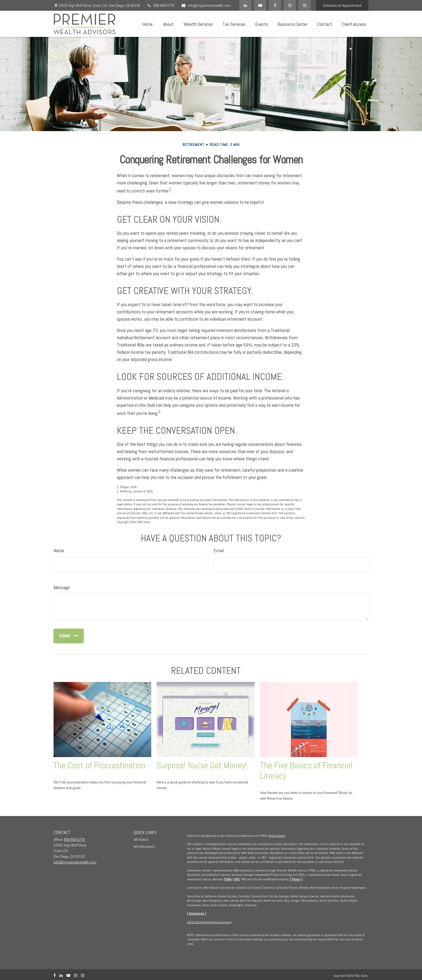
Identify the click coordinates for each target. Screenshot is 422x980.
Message (62, 587)
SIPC (237, 879)
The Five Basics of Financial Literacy (306, 771)
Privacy (296, 879)
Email (219, 550)
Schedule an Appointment (342, 5)
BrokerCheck (277, 836)
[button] (147, 24)
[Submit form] (62, 636)
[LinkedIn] (245, 5)
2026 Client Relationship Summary (209, 922)
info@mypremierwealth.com (206, 5)
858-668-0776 (161, 5)
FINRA (228, 879)
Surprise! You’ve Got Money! (202, 765)
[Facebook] (275, 5)
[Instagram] (305, 5)
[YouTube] (260, 5)
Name (59, 550)
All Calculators (144, 846)
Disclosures (196, 913)
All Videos (141, 839)
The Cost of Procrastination (99, 765)
